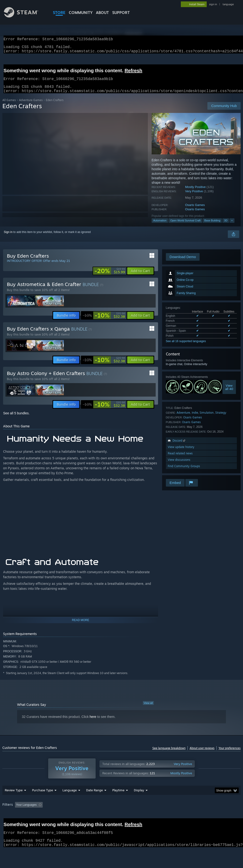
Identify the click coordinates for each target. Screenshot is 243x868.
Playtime (118, 796)
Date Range (94, 796)
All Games (9, 106)
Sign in (8, 238)
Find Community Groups (184, 472)
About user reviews (202, 754)
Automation (160, 226)
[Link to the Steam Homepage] (25, 16)
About (102, 13)
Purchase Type (42, 796)
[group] (121, 811)
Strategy (221, 418)
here (93, 722)
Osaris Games (195, 211)
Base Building (212, 226)
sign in (213, 4)
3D (226, 226)
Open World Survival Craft (185, 226)
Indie (195, 418)
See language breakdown (169, 754)
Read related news (180, 459)
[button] (140, 277)
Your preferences (230, 754)
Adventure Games (31, 106)
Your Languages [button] (26, 810)
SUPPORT (121, 13)
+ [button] (232, 226)
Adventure (183, 418)
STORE (59, 13)
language (228, 4)
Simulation (207, 418)
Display (139, 796)
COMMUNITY (81, 13)
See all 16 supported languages (186, 347)
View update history (181, 453)
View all (148, 709)
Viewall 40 (229, 393)
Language (70, 796)
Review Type (14, 796)
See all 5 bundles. (16, 419)
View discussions (179, 465)
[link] (110, 277)
